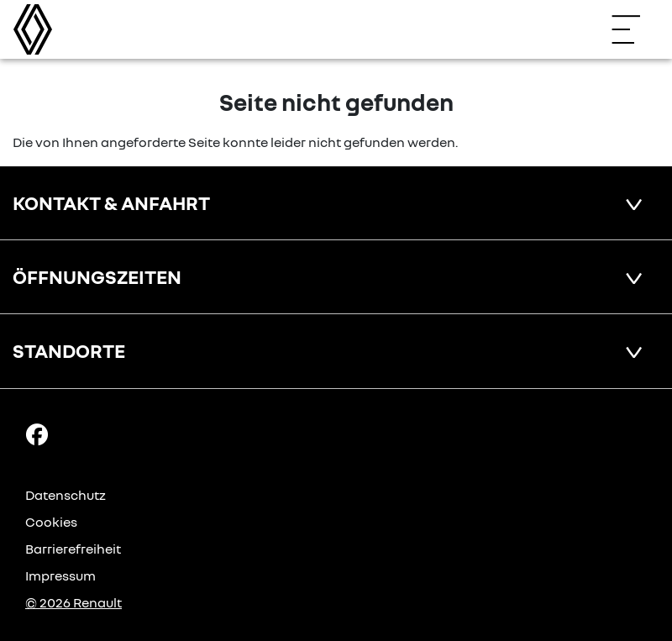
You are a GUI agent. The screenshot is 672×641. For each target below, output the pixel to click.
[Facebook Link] (37, 433)
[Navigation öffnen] (634, 29)
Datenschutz (66, 495)
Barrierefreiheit (73, 549)
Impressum (60, 575)
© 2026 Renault (73, 602)
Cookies (51, 522)
